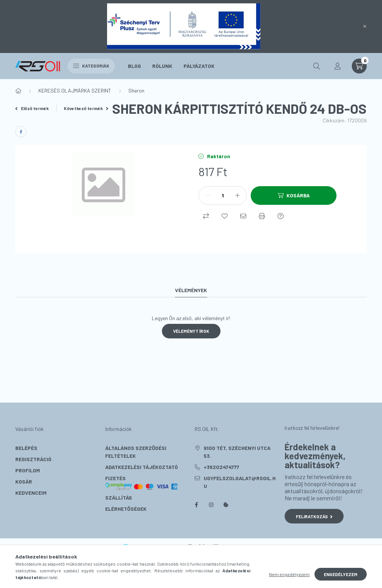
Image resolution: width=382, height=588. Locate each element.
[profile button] (338, 66)
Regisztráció (33, 459)
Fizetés (142, 483)
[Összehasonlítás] (206, 216)
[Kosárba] (294, 196)
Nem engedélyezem (289, 574)
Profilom (28, 470)
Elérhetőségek (126, 509)
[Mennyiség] (223, 196)
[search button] (317, 66)
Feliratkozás (314, 516)
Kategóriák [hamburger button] (91, 66)
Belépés (26, 448)
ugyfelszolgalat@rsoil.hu (240, 482)
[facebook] (21, 132)
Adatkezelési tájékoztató (142, 467)
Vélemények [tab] (191, 290)
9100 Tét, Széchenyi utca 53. (237, 452)
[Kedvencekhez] (225, 216)
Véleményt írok (191, 331)
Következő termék (86, 108)
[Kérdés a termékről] (281, 216)
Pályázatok (199, 66)
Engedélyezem (341, 574)
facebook (196, 505)
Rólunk (162, 66)
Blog (134, 66)
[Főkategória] (18, 91)
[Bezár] (365, 26)
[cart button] (359, 66)
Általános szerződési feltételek (136, 452)
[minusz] (208, 196)
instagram (211, 505)
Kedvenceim (31, 493)
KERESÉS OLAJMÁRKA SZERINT (75, 90)
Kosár (24, 481)
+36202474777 (221, 467)
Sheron (136, 90)
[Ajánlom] (243, 216)
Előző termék (32, 108)
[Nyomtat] (262, 216)
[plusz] (237, 196)
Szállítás (119, 498)
